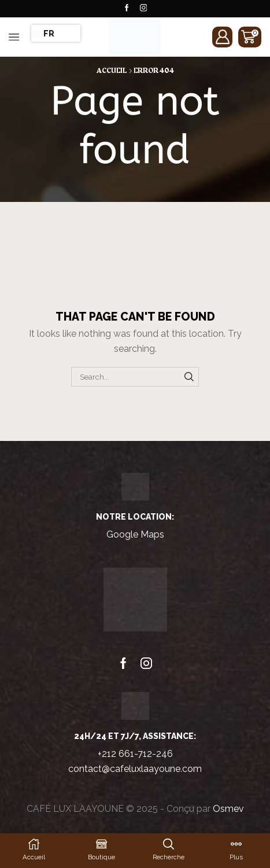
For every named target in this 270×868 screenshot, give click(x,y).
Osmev (228, 809)
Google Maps (135, 534)
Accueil (112, 71)
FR (43, 34)
